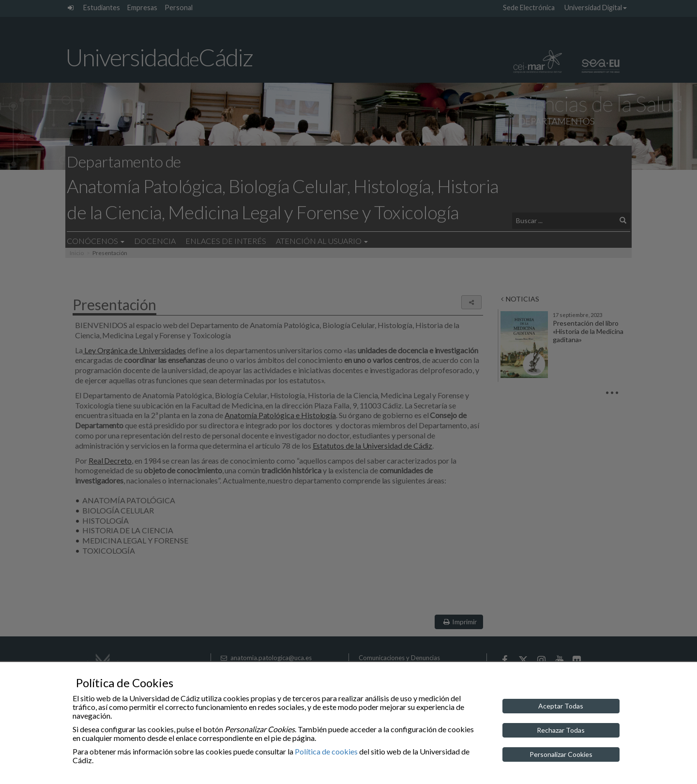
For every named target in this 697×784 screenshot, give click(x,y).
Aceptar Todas (561, 706)
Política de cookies (326, 751)
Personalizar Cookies (561, 754)
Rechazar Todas (561, 730)
